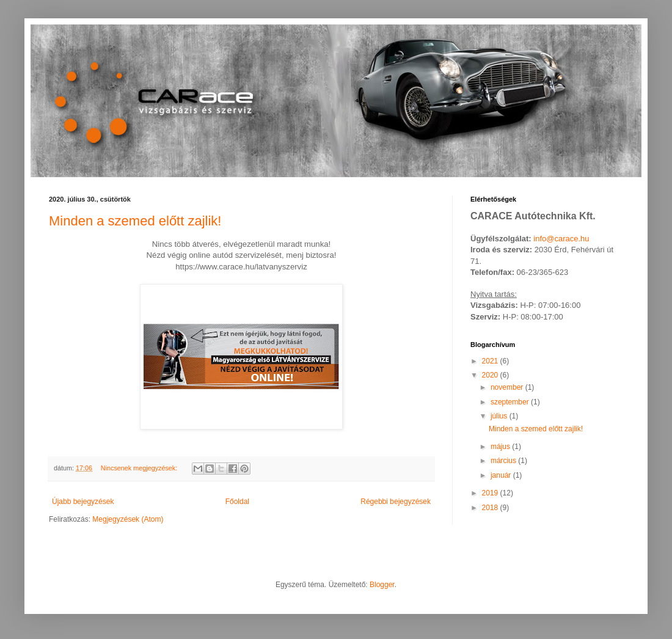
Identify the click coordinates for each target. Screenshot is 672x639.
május (501, 447)
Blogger (382, 585)
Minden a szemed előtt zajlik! (135, 221)
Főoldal (237, 502)
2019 (491, 493)
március (504, 461)
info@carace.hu (561, 239)
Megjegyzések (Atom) (128, 519)
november (508, 387)
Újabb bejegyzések (83, 502)
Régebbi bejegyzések (396, 502)
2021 (491, 361)
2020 (491, 375)
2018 (491, 508)
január (502, 475)
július (500, 416)
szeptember (511, 402)
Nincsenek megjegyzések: (140, 468)
